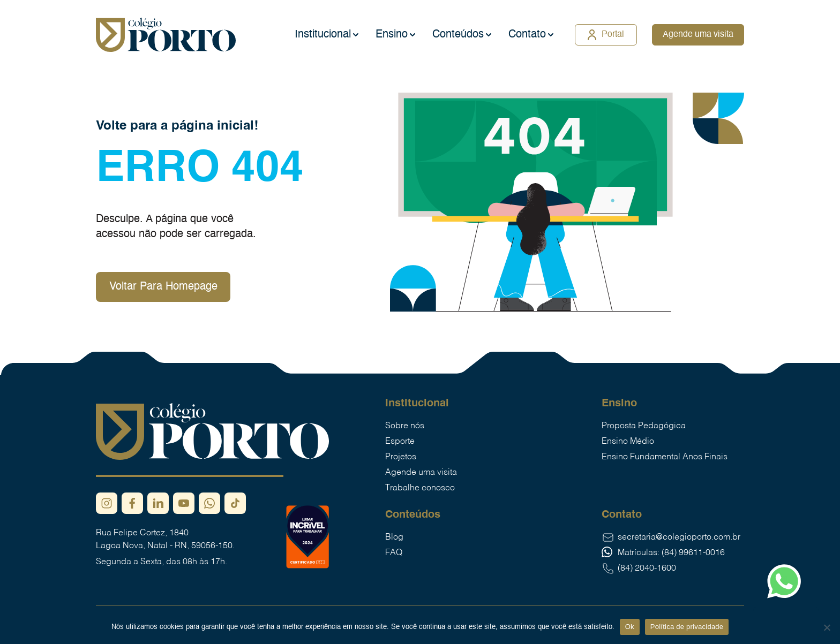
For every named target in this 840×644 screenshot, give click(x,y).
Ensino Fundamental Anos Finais (665, 457)
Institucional (323, 35)
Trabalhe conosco (420, 488)
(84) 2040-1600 (639, 569)
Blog (394, 537)
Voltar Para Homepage (163, 287)
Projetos (401, 457)
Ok (630, 627)
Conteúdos (458, 35)
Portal (606, 35)
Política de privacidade (687, 627)
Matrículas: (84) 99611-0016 (663, 553)
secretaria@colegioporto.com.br (671, 537)
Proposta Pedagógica (644, 426)
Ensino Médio (628, 442)
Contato (527, 35)
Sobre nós (405, 426)
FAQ (394, 553)
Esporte (400, 442)
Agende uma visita (698, 35)
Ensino (392, 35)
